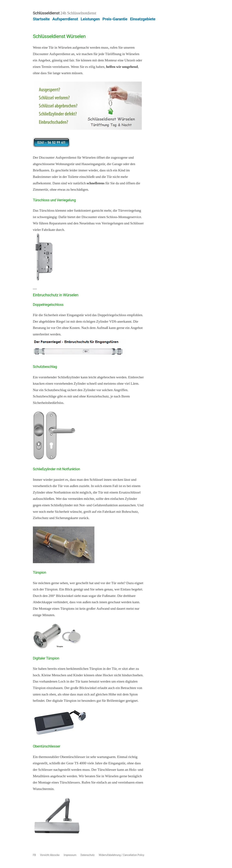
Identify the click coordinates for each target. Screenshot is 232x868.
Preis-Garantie (115, 19)
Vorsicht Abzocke (50, 855)
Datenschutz (88, 855)
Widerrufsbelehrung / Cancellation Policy (122, 855)
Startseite (41, 19)
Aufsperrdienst (65, 19)
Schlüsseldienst (46, 13)
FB (34, 855)
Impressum (70, 855)
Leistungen (90, 19)
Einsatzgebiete (143, 19)
